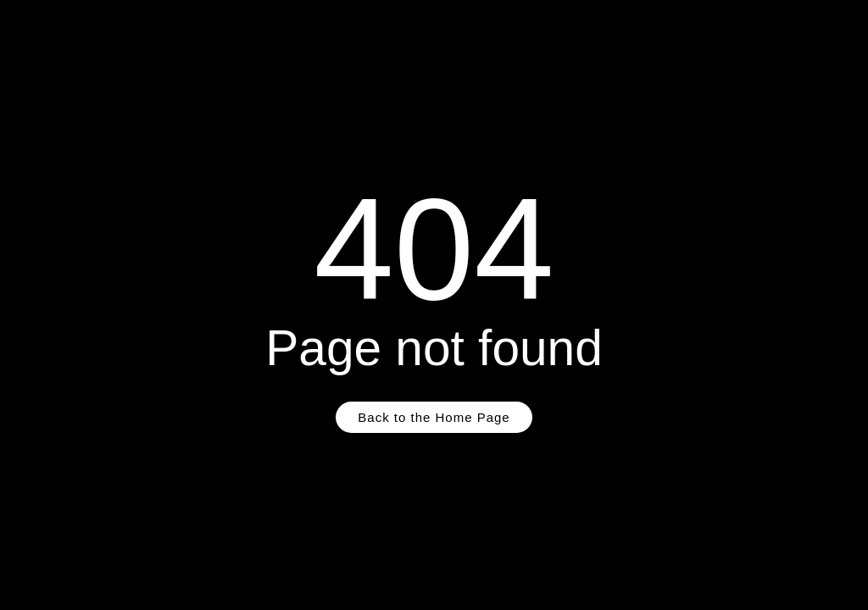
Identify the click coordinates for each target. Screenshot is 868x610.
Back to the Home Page (434, 417)
